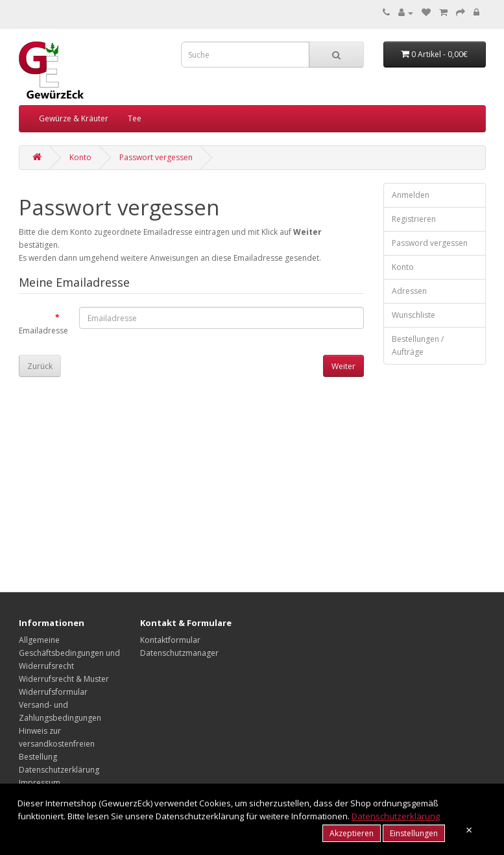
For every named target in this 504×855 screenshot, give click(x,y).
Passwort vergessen (156, 157)
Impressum (40, 783)
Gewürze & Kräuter (74, 118)
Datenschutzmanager (179, 653)
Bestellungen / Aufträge (418, 345)
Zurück (40, 366)
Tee (135, 118)
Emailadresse (43, 331)
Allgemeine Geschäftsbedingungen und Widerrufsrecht (69, 653)
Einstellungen (414, 833)
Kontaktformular (170, 640)
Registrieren (414, 219)
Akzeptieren (352, 833)
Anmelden (411, 195)
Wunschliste (414, 315)
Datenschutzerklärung (59, 770)
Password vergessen (430, 243)
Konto (80, 157)
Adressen (409, 291)
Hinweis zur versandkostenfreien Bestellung (57, 744)
